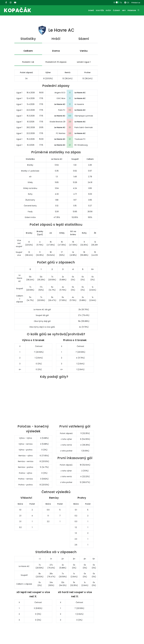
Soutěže (94, 10)
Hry (122, 10)
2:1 (70, 143)
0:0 (70, 120)
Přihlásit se (136, 3)
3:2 (70, 114)
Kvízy (104, 10)
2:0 (70, 125)
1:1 (70, 96)
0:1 (70, 131)
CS (127, 3)
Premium (131, 10)
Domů (84, 10)
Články (113, 10)
